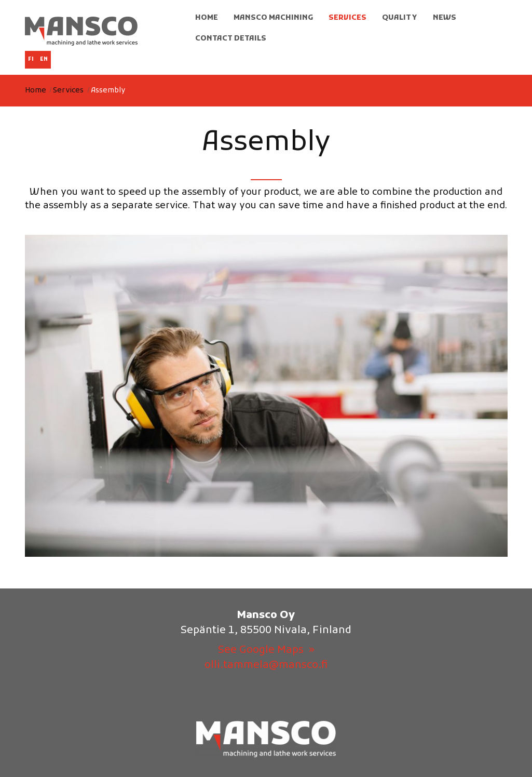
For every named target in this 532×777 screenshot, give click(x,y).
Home (36, 91)
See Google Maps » (266, 650)
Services (68, 91)
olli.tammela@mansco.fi (266, 665)
